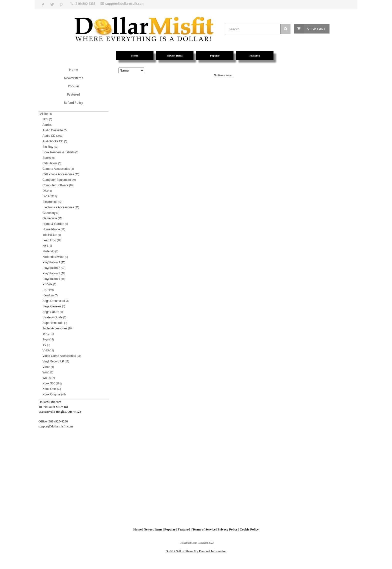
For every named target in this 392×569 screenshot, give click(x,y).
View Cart (317, 29)
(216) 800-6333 (85, 4)
